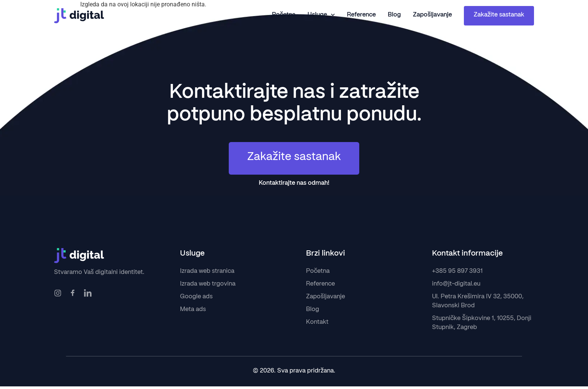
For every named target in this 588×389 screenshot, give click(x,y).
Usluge (321, 15)
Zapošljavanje (432, 15)
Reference (361, 15)
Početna (284, 15)
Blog (394, 15)
